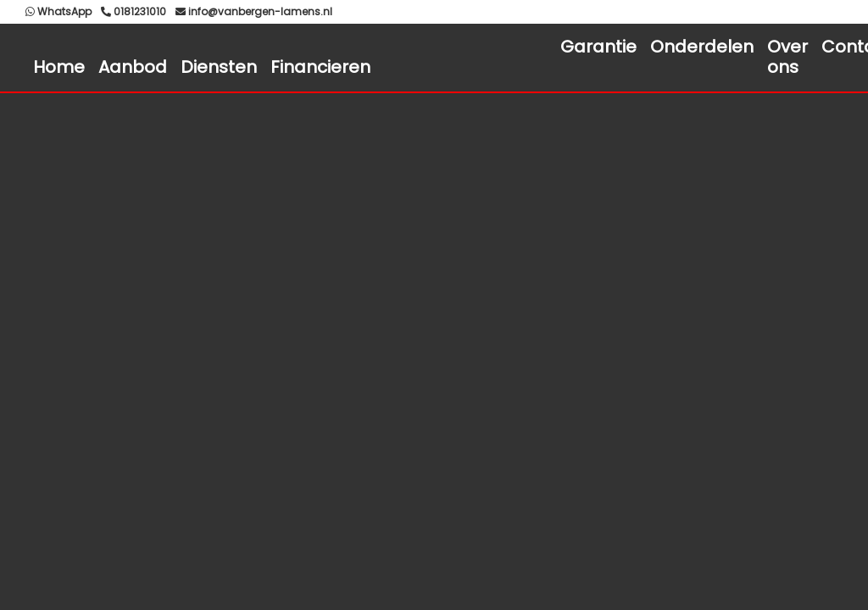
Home (59, 67)
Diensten (219, 67)
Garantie (598, 47)
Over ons (787, 57)
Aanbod (133, 67)
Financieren (320, 67)
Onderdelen (702, 47)
